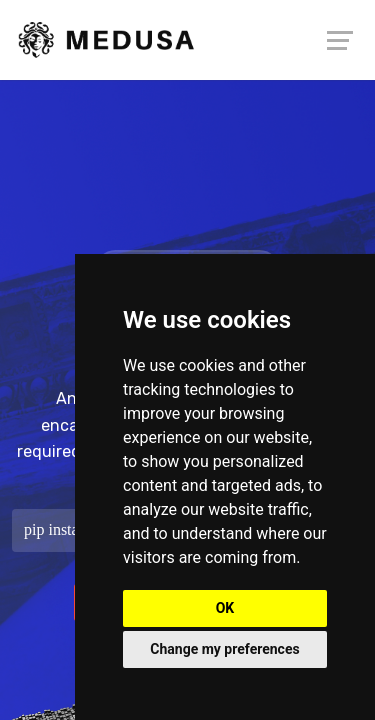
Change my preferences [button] (224, 649)
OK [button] (225, 608)
